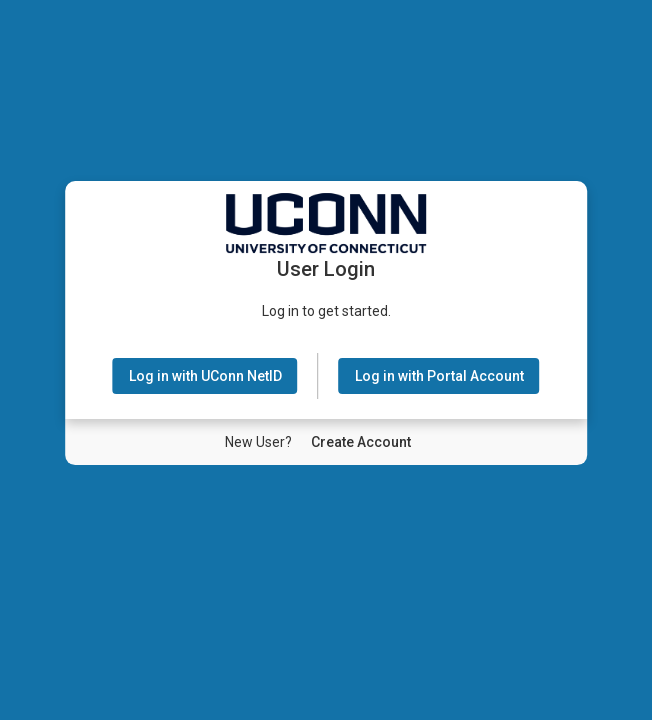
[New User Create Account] (361, 442)
